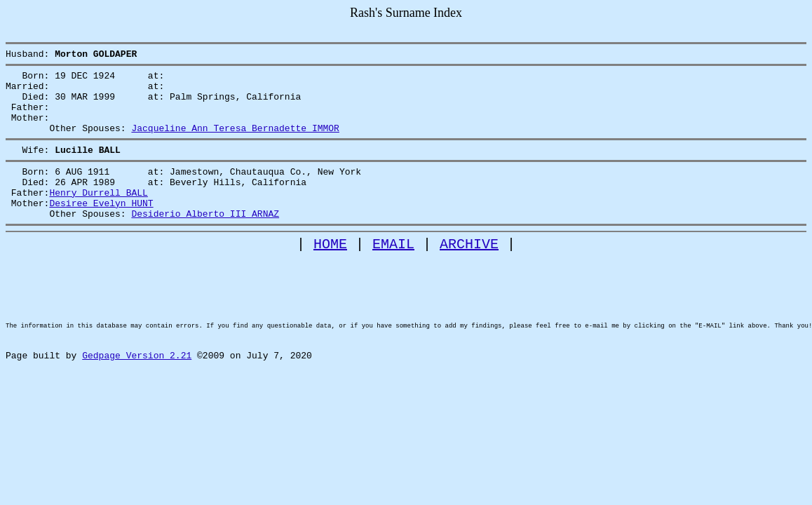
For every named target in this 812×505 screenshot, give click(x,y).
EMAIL (393, 273)
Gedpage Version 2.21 (137, 408)
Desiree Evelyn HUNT (101, 228)
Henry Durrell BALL (98, 215)
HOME (330, 273)
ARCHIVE (469, 273)
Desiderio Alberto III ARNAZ (205, 241)
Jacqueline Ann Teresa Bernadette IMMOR (235, 142)
